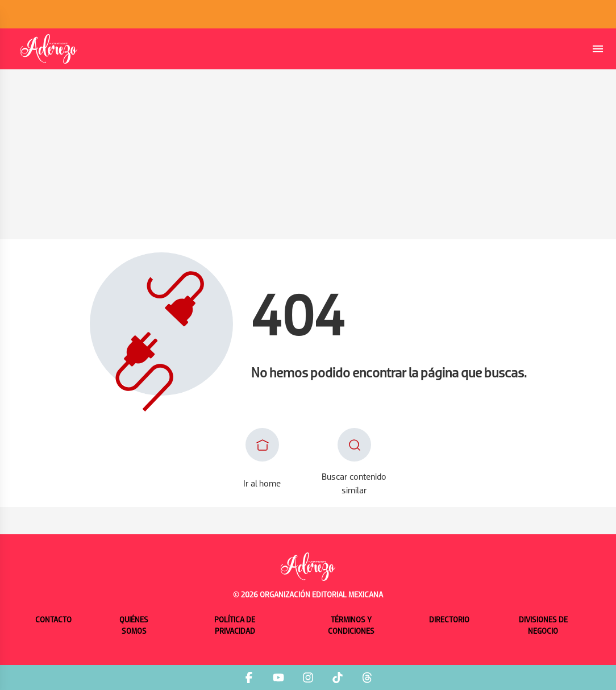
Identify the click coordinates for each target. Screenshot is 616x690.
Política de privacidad (235, 626)
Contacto (53, 620)
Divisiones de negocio (543, 626)
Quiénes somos (134, 626)
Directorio (449, 620)
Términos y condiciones (351, 626)
